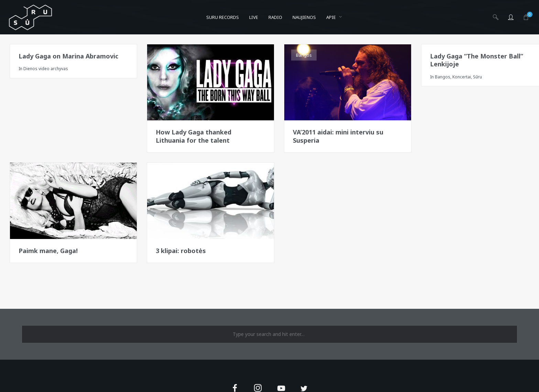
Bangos (167, 55)
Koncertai (462, 77)
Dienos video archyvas (46, 69)
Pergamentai (35, 173)
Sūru (477, 77)
